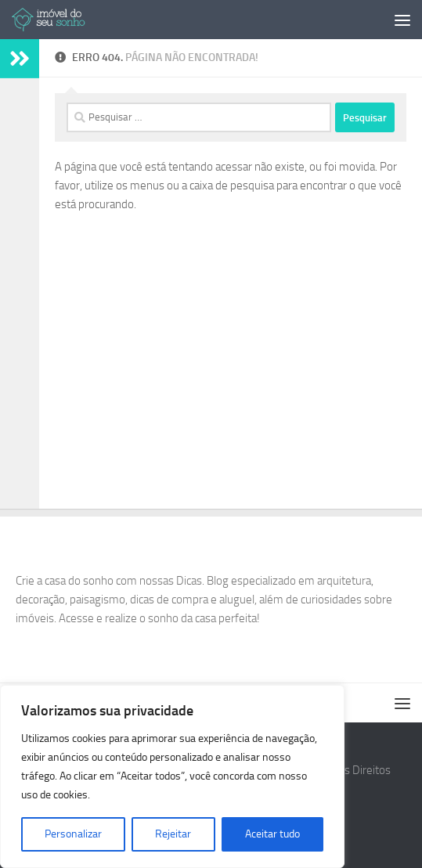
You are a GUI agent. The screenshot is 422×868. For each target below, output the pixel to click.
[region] (172, 776)
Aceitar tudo (272, 834)
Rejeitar (173, 834)
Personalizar (73, 834)
